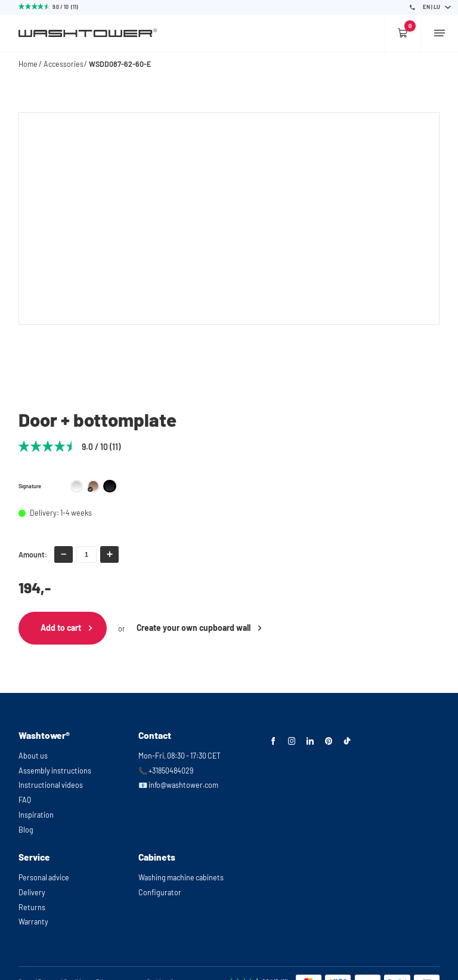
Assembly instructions (55, 771)
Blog (26, 830)
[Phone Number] (412, 7)
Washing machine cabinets (181, 877)
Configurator (160, 892)
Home (28, 64)
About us (33, 756)
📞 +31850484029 (166, 771)
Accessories (64, 64)
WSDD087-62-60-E (120, 64)
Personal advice (44, 877)
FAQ (25, 800)
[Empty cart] (403, 33)
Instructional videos (51, 785)
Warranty (33, 922)
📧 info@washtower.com (178, 785)
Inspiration (36, 815)
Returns (32, 907)
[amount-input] (86, 554)
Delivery (32, 892)
